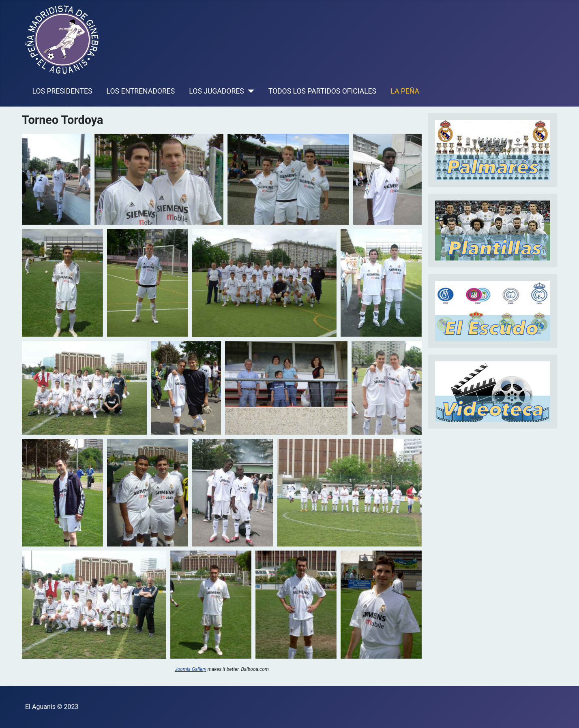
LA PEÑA (405, 91)
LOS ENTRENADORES (141, 91)
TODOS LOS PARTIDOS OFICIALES (322, 91)
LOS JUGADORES (216, 91)
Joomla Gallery (191, 669)
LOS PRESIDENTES (62, 91)
